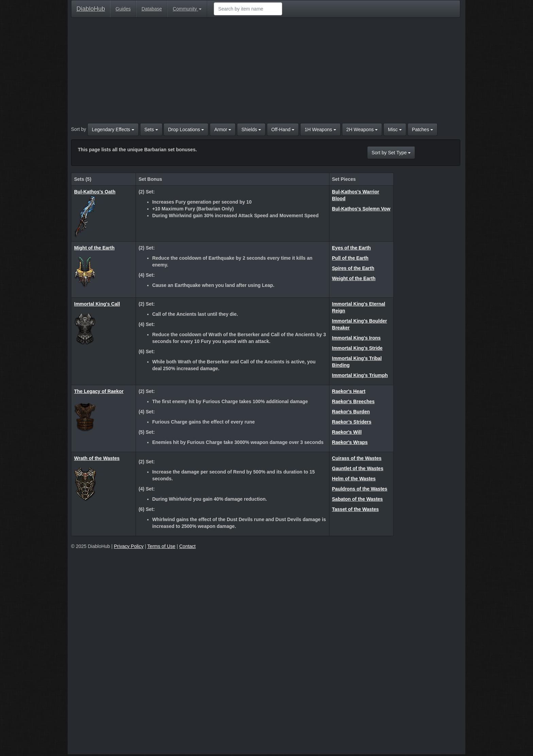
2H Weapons (362, 130)
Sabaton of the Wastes (358, 499)
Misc (395, 130)
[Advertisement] (266, 72)
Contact (187, 546)
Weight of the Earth (354, 278)
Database (152, 9)
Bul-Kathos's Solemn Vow (361, 209)
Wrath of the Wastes (97, 458)
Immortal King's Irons (356, 338)
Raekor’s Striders (352, 422)
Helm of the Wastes (354, 479)
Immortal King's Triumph (360, 375)
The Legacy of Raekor (99, 391)
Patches (423, 130)
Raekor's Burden (351, 412)
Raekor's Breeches (354, 401)
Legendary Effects (113, 130)
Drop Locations (186, 130)
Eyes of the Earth (351, 248)
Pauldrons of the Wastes (360, 489)
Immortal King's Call (97, 304)
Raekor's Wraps (350, 442)
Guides (123, 9)
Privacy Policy (129, 546)
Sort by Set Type (391, 153)
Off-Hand (283, 130)
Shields (251, 130)
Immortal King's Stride (357, 348)
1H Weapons (320, 130)
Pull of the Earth (350, 258)
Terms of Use (161, 546)
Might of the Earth (94, 248)
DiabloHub (91, 8)
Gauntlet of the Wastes (358, 468)
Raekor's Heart (349, 391)
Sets (151, 130)
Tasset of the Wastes (356, 509)
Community (187, 9)
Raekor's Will (347, 432)
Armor (223, 130)
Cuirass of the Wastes (357, 458)
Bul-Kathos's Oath (95, 192)
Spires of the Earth (353, 268)
